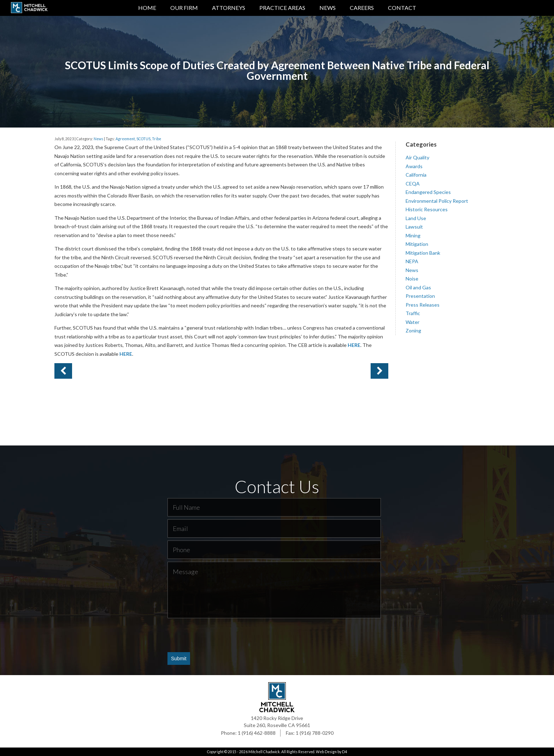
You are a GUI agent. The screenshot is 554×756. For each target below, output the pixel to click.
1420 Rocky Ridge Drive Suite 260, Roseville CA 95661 (277, 722)
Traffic (413, 313)
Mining (413, 235)
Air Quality (417, 157)
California (416, 175)
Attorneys (229, 8)
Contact (402, 8)
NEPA (412, 261)
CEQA (413, 183)
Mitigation (417, 244)
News (328, 8)
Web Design (326, 752)
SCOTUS (143, 138)
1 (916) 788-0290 (315, 733)
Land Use (416, 218)
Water (412, 322)
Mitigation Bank (423, 252)
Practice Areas (282, 8)
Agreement (125, 138)
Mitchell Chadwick (264, 752)
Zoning (413, 330)
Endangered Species (428, 192)
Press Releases (423, 304)
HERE (354, 345)
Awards (414, 166)
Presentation (420, 296)
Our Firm (184, 8)
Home (147, 8)
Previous (379, 371)
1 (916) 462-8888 (257, 733)
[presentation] (221, 634)
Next (63, 371)
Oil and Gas (418, 287)
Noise (412, 279)
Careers (362, 8)
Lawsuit (414, 227)
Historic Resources (427, 209)
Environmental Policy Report (437, 200)
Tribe (157, 138)
